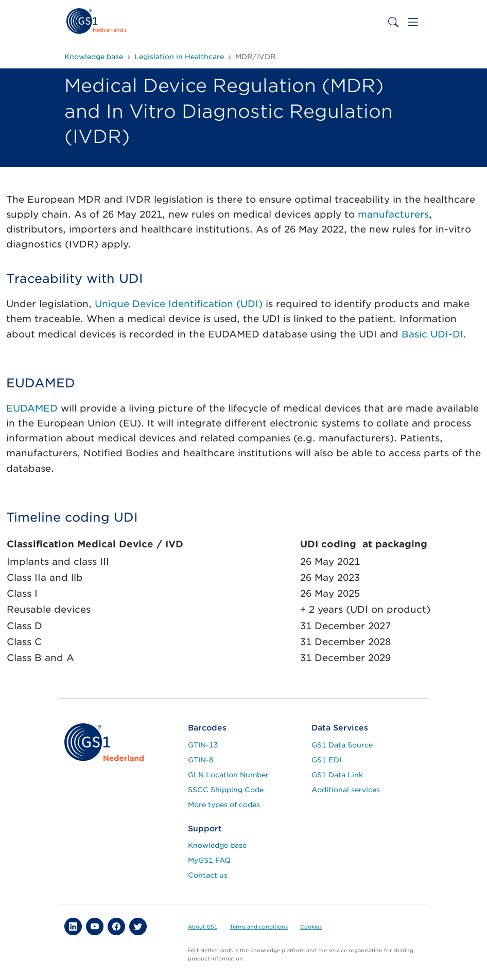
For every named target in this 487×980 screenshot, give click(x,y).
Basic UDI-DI (432, 334)
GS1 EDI (326, 760)
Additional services (346, 790)
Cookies (311, 926)
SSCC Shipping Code (226, 790)
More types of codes (224, 805)
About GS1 (203, 926)
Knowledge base (217, 845)
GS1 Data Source (342, 745)
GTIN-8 (201, 760)
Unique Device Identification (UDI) (179, 304)
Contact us (208, 875)
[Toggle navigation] (413, 22)
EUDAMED (32, 408)
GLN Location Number (228, 775)
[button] (73, 926)
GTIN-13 (203, 745)
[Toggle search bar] (393, 22)
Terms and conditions (259, 926)
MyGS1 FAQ (209, 860)
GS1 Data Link (337, 775)
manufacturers (393, 214)
